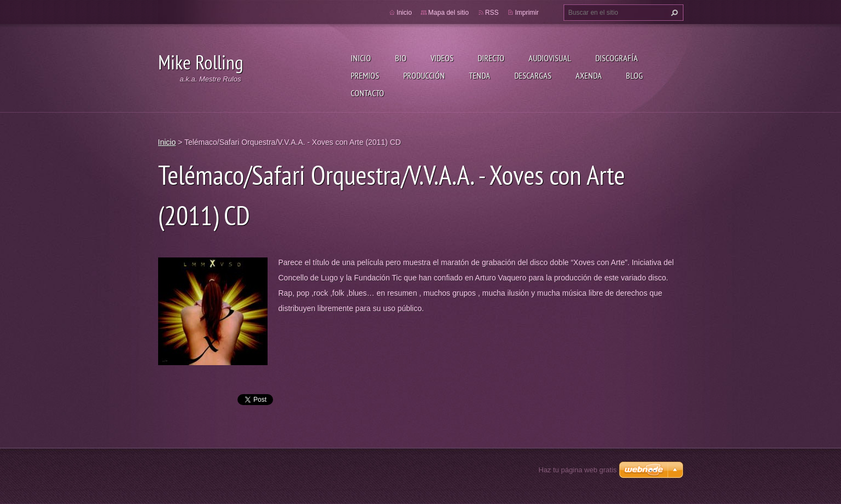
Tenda (480, 75)
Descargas (533, 75)
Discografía (617, 58)
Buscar (673, 13)
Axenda (589, 75)
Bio (401, 58)
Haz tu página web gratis (578, 470)
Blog (634, 75)
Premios (365, 75)
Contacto (367, 93)
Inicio (361, 58)
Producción (424, 75)
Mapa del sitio (449, 13)
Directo (491, 58)
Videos (442, 58)
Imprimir (527, 13)
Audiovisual (550, 58)
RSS (492, 13)
